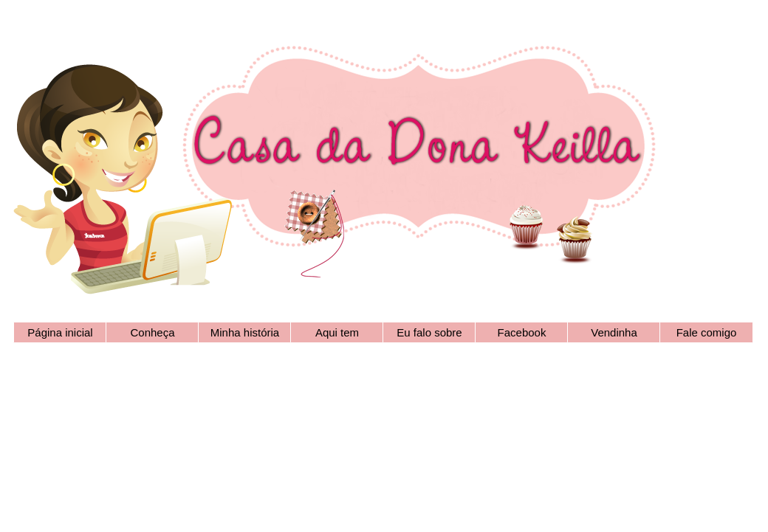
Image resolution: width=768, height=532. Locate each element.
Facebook (522, 332)
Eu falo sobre (429, 332)
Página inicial (60, 332)
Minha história (245, 332)
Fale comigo (707, 332)
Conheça (152, 332)
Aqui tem (337, 332)
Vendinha (614, 332)
